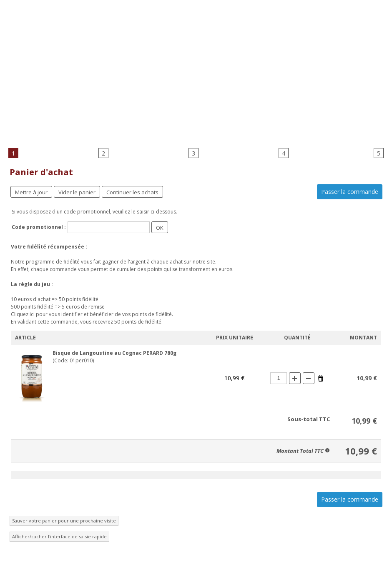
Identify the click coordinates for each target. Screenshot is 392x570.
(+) (295, 378)
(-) (309, 378)
